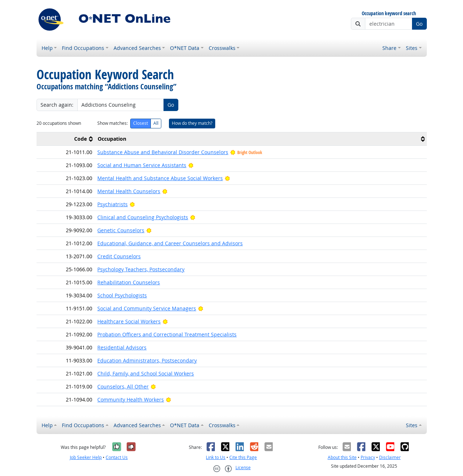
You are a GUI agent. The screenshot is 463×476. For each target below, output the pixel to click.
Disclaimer (390, 457)
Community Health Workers (131, 399)
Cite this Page (243, 457)
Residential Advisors (122, 347)
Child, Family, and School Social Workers (146, 373)
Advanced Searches (137, 48)
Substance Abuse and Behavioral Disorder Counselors (163, 152)
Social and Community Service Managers (147, 308)
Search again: (57, 105)
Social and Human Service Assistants (142, 165)
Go (419, 24)
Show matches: (112, 123)
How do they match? (192, 123)
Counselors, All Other (123, 386)
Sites (412, 48)
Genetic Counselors (121, 230)
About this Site (342, 457)
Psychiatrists (112, 204)
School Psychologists (122, 295)
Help (47, 48)
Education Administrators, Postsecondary (147, 360)
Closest (141, 123)
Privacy (368, 457)
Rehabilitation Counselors (129, 282)
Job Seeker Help (86, 457)
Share (389, 48)
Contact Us (117, 457)
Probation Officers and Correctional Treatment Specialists (167, 334)
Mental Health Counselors (129, 191)
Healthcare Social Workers (129, 321)
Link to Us (216, 457)
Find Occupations (83, 48)
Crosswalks (222, 48)
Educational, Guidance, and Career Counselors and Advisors (170, 243)
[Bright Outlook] (191, 165)
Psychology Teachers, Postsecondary (141, 269)
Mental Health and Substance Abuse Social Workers (160, 178)
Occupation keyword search (389, 14)
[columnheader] (66, 139)
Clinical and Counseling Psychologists (143, 217)
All (156, 123)
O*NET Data (185, 48)
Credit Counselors (119, 256)
